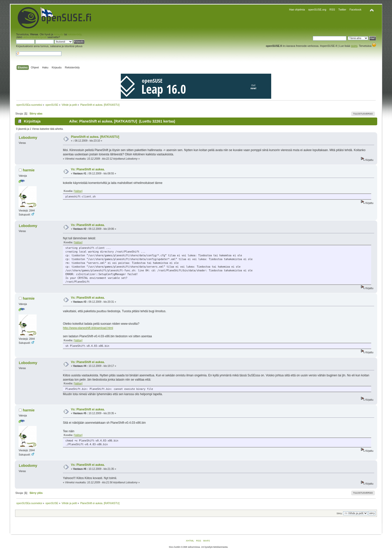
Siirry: (339, 513)
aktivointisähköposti (35, 37)
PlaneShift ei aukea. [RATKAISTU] (95, 137)
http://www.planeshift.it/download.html (88, 328)
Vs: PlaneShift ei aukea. (88, 169)
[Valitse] (78, 191)
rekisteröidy (74, 34)
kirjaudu (59, 34)
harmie (29, 170)
